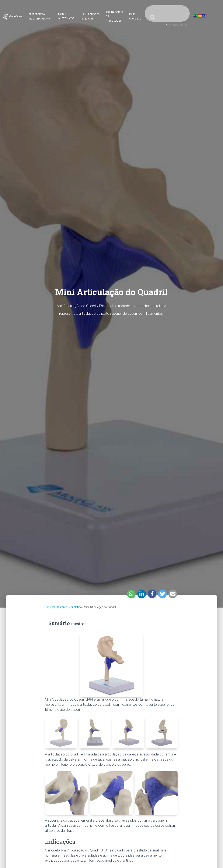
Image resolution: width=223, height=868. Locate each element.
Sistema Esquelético (69, 607)
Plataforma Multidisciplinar (39, 17)
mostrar (79, 624)
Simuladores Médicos (91, 17)
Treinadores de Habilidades (114, 17)
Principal (50, 607)
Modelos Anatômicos (66, 16)
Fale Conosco (135, 17)
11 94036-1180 (178, 25)
